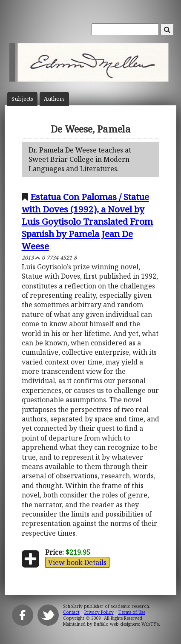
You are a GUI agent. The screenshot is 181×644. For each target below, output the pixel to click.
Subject (22, 99)
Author (54, 99)
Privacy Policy (99, 612)
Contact (71, 612)
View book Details (77, 562)
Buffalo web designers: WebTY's (126, 624)
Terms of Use (132, 612)
